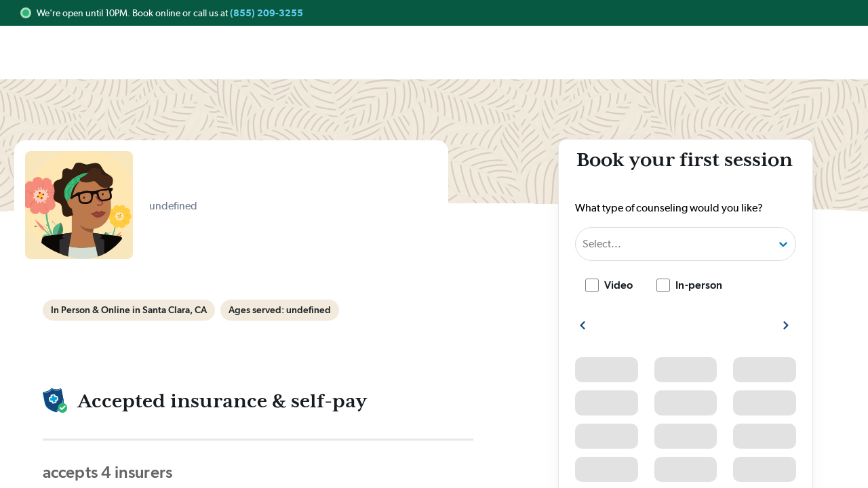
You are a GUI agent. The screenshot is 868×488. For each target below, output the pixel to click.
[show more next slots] (786, 325)
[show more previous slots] (583, 325)
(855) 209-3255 (267, 13)
